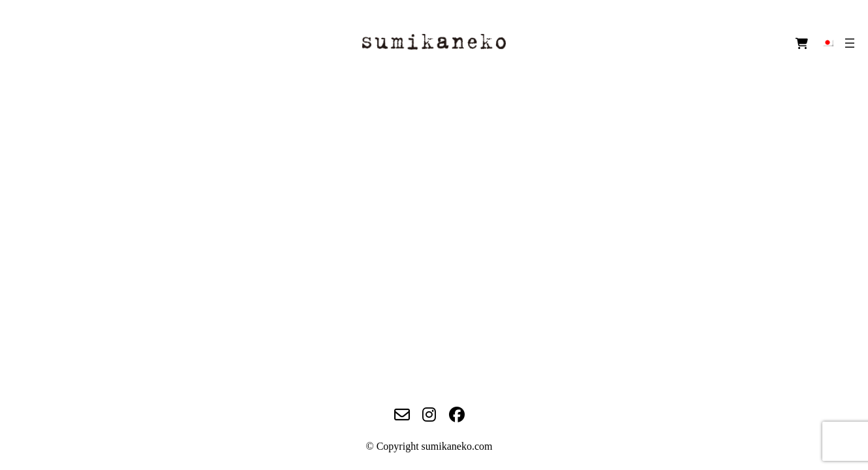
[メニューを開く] (850, 43)
